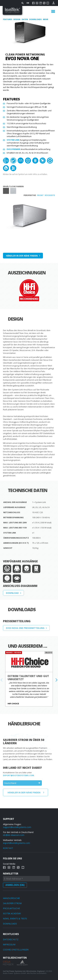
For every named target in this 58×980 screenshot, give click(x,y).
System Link (13, 141)
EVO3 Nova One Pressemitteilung (25, 635)
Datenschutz (11, 939)
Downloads (36, 19)
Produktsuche (11, 908)
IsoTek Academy (12, 913)
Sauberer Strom (12, 903)
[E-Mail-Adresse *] (26, 879)
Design (17, 19)
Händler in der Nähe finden (22, 257)
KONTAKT (8, 848)
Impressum (9, 944)
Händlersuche (11, 898)
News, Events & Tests (15, 919)
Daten (25, 19)
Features (8, 19)
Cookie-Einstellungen (16, 950)
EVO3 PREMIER (13, 150)
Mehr (46, 19)
